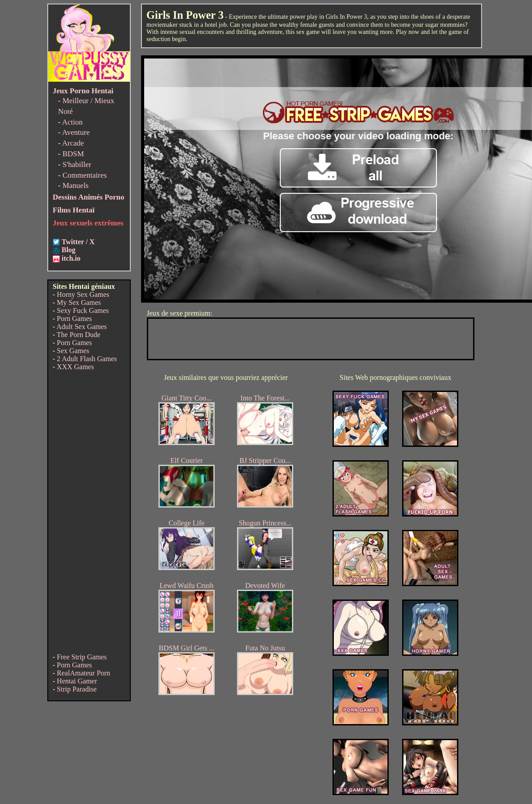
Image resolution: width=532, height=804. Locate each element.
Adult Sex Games (81, 327)
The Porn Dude (79, 335)
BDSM (73, 154)
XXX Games (75, 367)
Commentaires (85, 175)
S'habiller (77, 165)
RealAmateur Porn (83, 673)
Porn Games (74, 319)
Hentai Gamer (77, 681)
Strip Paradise (77, 689)
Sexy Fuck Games (83, 310)
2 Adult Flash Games (87, 359)
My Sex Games (79, 302)
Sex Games (73, 351)
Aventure (76, 132)
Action (72, 122)
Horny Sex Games (83, 294)
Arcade (73, 143)
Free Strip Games (82, 657)
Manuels (76, 185)
